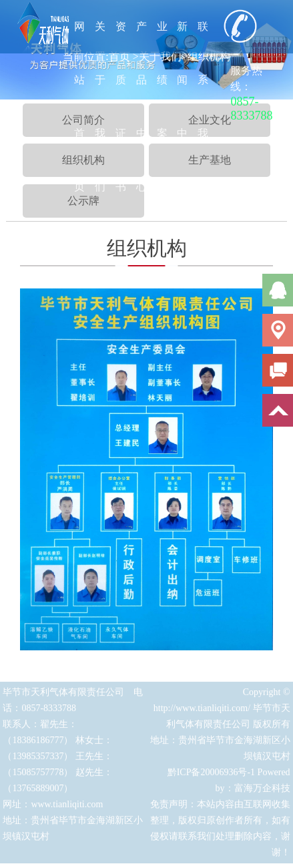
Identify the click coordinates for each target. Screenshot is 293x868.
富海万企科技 (262, 792)
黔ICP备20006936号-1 (211, 776)
